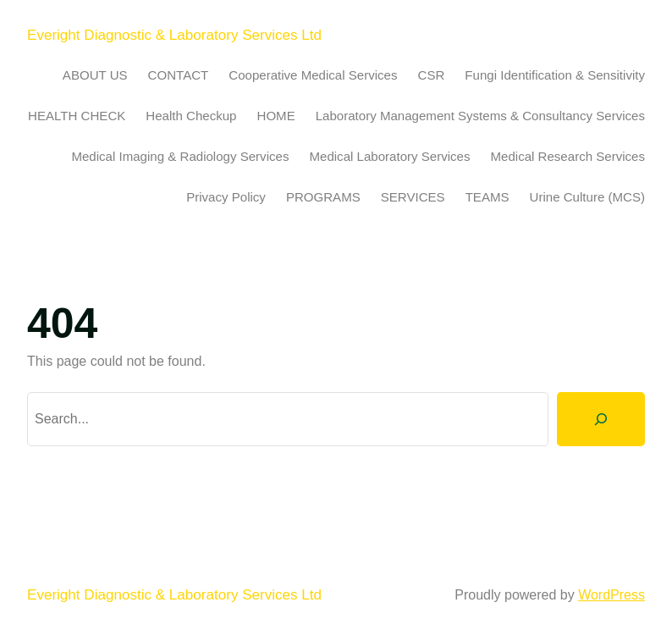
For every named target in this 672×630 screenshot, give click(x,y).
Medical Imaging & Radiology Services (180, 156)
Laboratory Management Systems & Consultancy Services (480, 116)
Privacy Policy (226, 197)
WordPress (611, 595)
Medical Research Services (568, 156)
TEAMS (487, 197)
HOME (276, 116)
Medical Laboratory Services (389, 156)
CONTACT (179, 75)
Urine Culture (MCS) (587, 197)
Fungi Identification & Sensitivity (555, 75)
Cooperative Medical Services (313, 75)
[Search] (601, 419)
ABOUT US (95, 75)
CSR (432, 75)
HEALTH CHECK (77, 116)
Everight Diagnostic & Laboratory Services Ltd (174, 35)
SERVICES (413, 197)
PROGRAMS (323, 197)
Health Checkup (191, 116)
